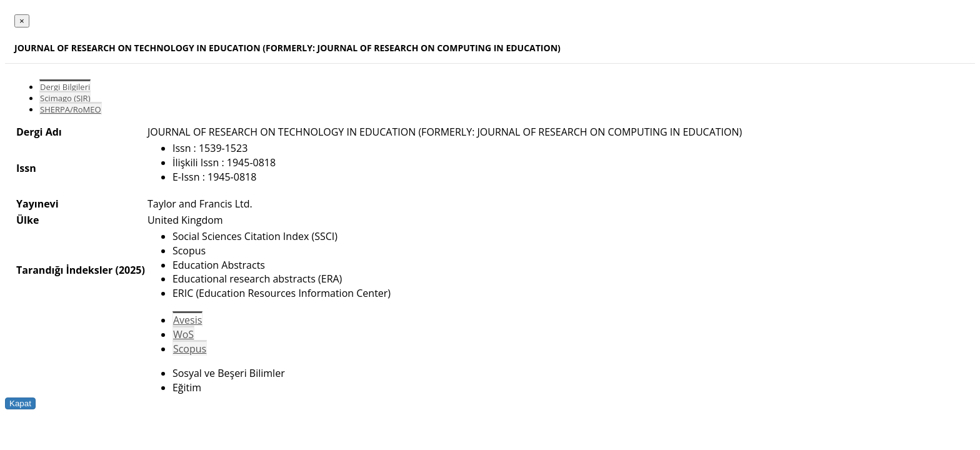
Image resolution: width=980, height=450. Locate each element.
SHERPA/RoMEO (71, 109)
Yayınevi (37, 204)
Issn (26, 168)
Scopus (190, 349)
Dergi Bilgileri (65, 87)
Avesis (187, 320)
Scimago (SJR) (65, 98)
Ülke (27, 220)
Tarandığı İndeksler (64, 270)
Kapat (20, 403)
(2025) (130, 270)
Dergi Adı (39, 132)
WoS (183, 334)
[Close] (22, 21)
